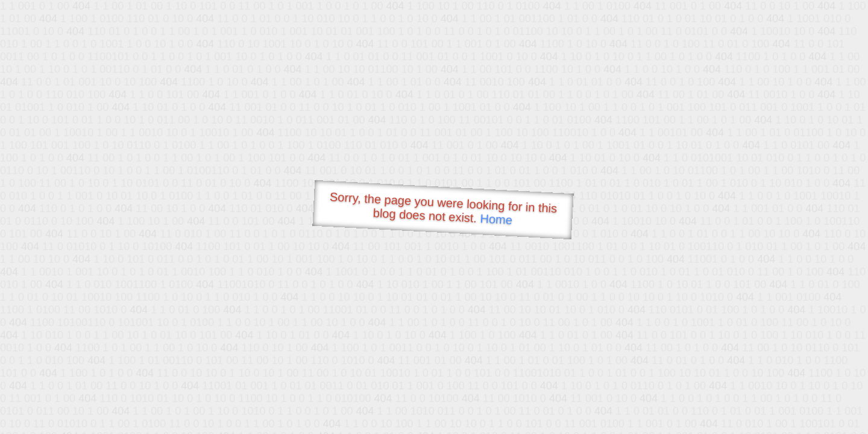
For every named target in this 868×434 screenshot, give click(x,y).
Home (496, 219)
